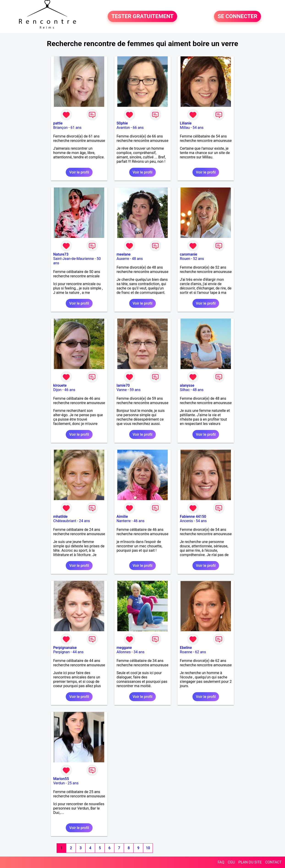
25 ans (73, 783)
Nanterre (124, 521)
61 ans (76, 128)
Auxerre (123, 259)
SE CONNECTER (237, 17)
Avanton (123, 128)
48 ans (137, 259)
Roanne (186, 652)
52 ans (198, 259)
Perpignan (61, 652)
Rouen (185, 259)
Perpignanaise (65, 648)
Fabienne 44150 (193, 517)
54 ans (198, 128)
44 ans (78, 652)
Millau (185, 128)
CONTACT (273, 862)
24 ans (85, 521)
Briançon (60, 128)
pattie (58, 123)
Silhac (185, 390)
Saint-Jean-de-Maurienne (73, 259)
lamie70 (123, 385)
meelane (124, 254)
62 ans (200, 652)
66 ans (138, 128)
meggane (124, 648)
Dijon (57, 390)
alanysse (187, 385)
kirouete (60, 385)
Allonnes (124, 652)
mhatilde (60, 517)
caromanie (189, 254)
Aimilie (122, 517)
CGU (231, 862)
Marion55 (61, 779)
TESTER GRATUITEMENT (142, 17)
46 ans (70, 390)
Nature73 (61, 254)
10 (148, 848)
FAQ (221, 862)
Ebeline (186, 648)
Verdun (59, 783)
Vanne (122, 390)
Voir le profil (79, 172)
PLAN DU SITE (250, 862)
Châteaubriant (65, 521)
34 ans (139, 652)
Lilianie (186, 123)
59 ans (135, 390)
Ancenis (186, 521)
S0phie (122, 123)
